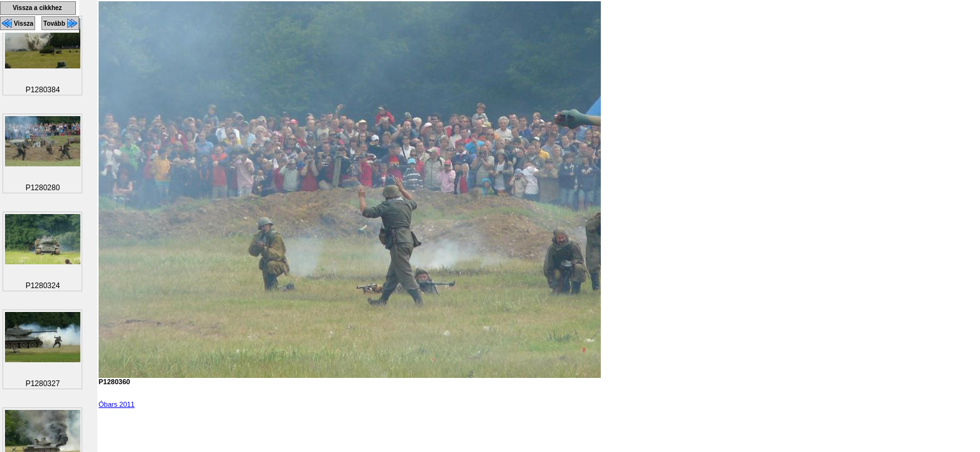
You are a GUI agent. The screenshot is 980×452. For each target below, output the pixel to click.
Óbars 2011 (116, 404)
